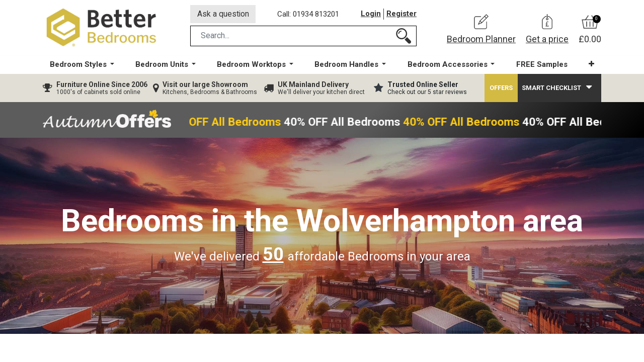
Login (371, 15)
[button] (591, 65)
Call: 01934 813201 (309, 15)
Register (401, 15)
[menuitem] (541, 66)
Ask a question (223, 14)
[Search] (404, 37)
